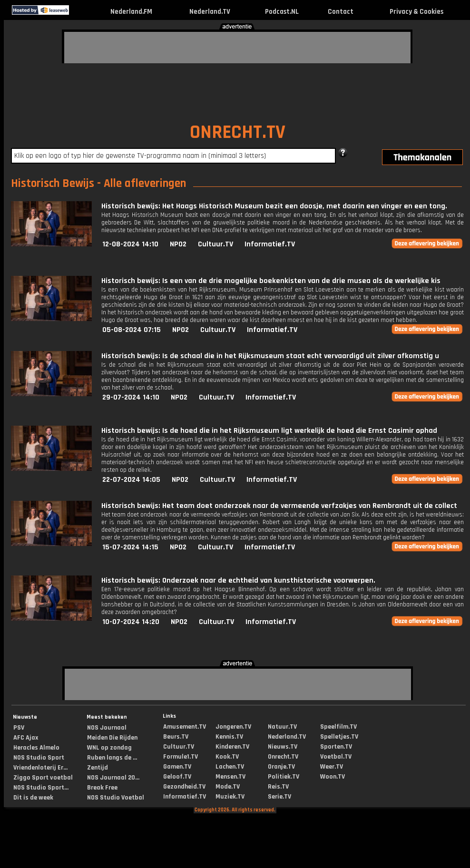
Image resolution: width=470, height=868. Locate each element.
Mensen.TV (230, 777)
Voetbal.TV (336, 757)
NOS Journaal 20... (113, 778)
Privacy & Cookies (416, 12)
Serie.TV (279, 797)
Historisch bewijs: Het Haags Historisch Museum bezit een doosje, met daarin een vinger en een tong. (274, 206)
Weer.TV (332, 767)
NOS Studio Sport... (41, 788)
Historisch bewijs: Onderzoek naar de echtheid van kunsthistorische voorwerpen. (238, 580)
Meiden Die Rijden (112, 738)
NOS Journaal (107, 728)
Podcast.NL (282, 12)
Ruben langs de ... (112, 758)
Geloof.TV (177, 777)
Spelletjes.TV (339, 737)
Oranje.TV (281, 767)
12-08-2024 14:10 (130, 244)
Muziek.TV (230, 797)
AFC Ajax (26, 738)
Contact (341, 12)
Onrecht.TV (283, 757)
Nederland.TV (210, 12)
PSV (19, 728)
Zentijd (98, 768)
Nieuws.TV (283, 747)
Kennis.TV (229, 737)
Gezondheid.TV (184, 787)
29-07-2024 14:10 (131, 397)
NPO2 (178, 244)
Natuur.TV (282, 727)
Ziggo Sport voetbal (43, 778)
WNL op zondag (109, 748)
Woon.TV (333, 777)
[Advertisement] (121, 46)
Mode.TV (228, 787)
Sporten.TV (336, 747)
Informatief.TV (270, 244)
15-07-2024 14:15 (130, 547)
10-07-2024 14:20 (131, 622)
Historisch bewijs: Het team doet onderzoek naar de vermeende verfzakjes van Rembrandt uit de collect (279, 506)
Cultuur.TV (215, 244)
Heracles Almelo (36, 748)
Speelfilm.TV (338, 727)
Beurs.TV (176, 737)
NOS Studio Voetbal (116, 798)
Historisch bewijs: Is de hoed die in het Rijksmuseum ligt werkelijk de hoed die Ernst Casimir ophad (269, 431)
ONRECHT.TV (238, 132)
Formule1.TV (181, 757)
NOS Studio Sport (39, 758)
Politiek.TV (284, 777)
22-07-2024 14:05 (131, 480)
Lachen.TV (230, 767)
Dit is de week (33, 798)
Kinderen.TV (232, 747)
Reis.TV (278, 787)
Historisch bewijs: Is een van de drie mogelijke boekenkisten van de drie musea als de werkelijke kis (271, 281)
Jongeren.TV (233, 727)
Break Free (102, 788)
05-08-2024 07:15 (132, 330)
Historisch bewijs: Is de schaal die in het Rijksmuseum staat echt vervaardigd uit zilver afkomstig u (270, 356)
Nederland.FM (131, 12)
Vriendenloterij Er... (40, 768)
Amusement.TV (185, 727)
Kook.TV (227, 757)
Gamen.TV (177, 767)
